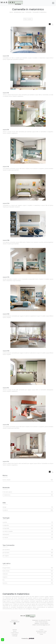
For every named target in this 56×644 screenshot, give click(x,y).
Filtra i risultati (28, 19)
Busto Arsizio (27, 571)
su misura (27, 538)
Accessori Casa (41, 633)
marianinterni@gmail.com (43, 625)
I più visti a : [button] (7, 563)
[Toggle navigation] (53, 3)
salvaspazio (27, 534)
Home (11, 12)
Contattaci (15, 634)
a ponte (27, 522)
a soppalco (27, 525)
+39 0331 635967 (44, 623)
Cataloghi (15, 636)
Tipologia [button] (6, 518)
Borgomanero (27, 568)
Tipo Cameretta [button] (9, 545)
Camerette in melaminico (39, 12)
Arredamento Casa (19, 12)
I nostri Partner (15, 633)
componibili (27, 528)
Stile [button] (4, 503)
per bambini (27, 553)
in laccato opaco (27, 492)
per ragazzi (27, 556)
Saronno (27, 583)
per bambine (27, 550)
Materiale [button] (6, 488)
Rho (27, 580)
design (27, 507)
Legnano (27, 577)
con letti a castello (27, 531)
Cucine (41, 630)
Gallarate (27, 574)
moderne (27, 510)
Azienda (15, 630)
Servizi (15, 631)
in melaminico (27, 495)
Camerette (28, 12)
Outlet (41, 634)
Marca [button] (5, 475)
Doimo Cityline (27, 480)
